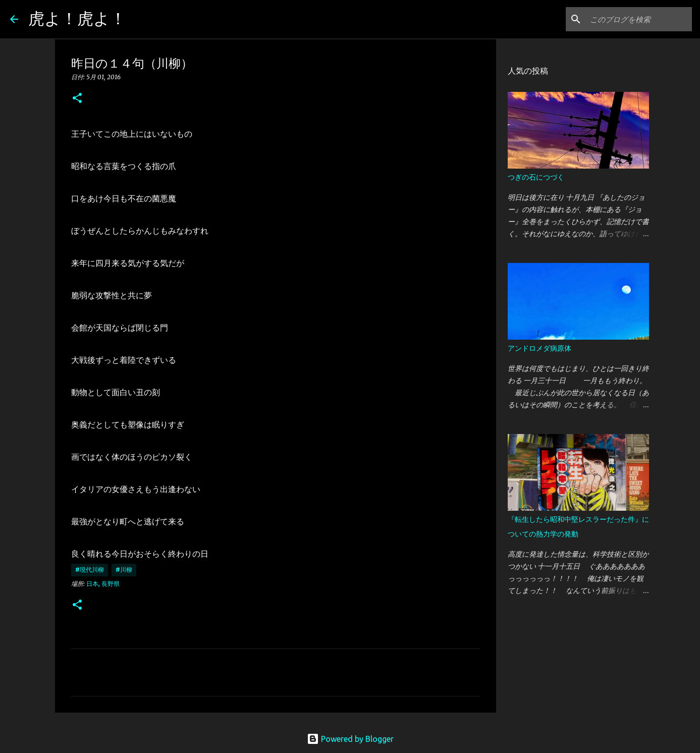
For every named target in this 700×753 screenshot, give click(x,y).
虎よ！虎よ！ (77, 18)
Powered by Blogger (350, 739)
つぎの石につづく (536, 177)
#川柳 (124, 570)
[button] (77, 99)
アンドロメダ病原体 (540, 348)
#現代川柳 (90, 570)
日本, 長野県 (103, 584)
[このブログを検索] (639, 19)
